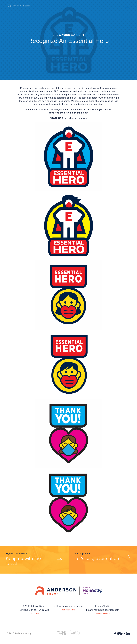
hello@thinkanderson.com (68, 606)
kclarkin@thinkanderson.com (103, 610)
